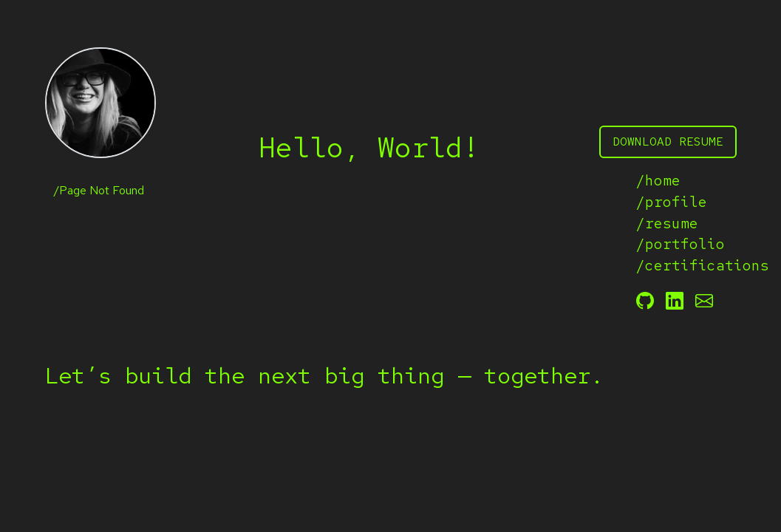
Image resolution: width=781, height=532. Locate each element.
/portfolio (681, 244)
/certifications (686, 265)
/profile (672, 202)
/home (658, 180)
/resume (667, 223)
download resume (668, 141)
